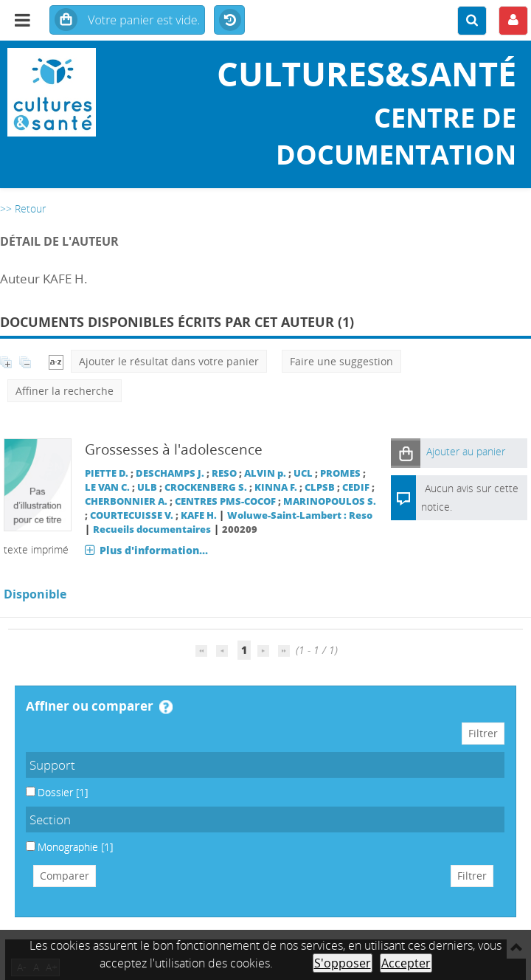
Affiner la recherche (65, 391)
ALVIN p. (265, 473)
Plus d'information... (154, 550)
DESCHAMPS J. (170, 473)
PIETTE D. (107, 473)
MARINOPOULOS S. (330, 501)
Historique (229, 21)
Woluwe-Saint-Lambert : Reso (300, 515)
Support (52, 765)
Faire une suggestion (341, 361)
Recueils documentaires (152, 529)
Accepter (406, 963)
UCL (303, 473)
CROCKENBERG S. (206, 487)
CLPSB (320, 487)
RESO (224, 473)
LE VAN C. (107, 487)
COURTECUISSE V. (132, 515)
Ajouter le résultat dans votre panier (169, 361)
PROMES (340, 473)
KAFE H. (199, 515)
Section (50, 819)
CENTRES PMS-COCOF (225, 501)
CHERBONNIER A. (126, 501)
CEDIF (356, 487)
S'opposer (343, 963)
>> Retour (23, 208)
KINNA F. (276, 487)
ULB (147, 487)
